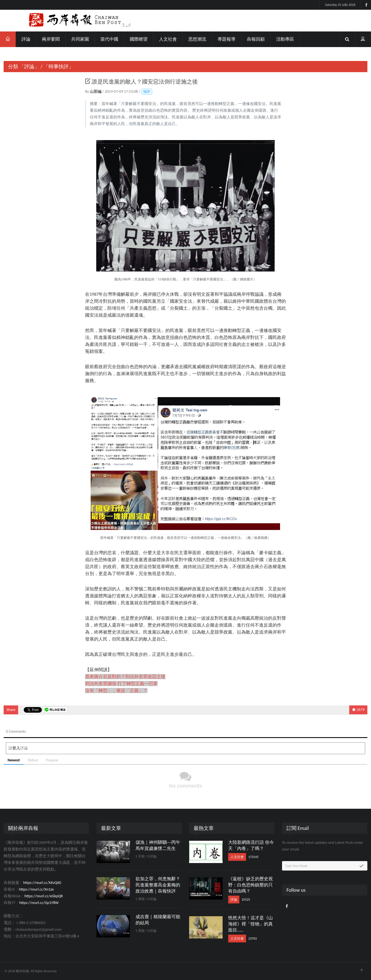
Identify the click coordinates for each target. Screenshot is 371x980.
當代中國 (109, 39)
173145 (253, 857)
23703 (252, 939)
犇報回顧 (256, 39)
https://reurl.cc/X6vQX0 (42, 883)
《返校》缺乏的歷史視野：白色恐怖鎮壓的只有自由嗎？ (250, 885)
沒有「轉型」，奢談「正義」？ (116, 691)
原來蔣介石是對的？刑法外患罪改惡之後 (125, 677)
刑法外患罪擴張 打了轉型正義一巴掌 (121, 684)
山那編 (96, 91)
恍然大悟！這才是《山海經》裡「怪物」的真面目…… (250, 924)
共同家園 (80, 39)
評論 (26, 39)
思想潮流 (197, 39)
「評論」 (29, 67)
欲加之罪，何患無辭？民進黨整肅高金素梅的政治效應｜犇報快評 (158, 885)
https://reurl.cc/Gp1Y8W (39, 903)
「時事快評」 (59, 67)
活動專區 (285, 39)
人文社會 (168, 39)
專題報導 (227, 39)
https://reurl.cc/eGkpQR (44, 896)
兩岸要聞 (51, 39)
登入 (16, 748)
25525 (246, 900)
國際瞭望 (139, 39)
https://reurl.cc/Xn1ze (36, 889)
